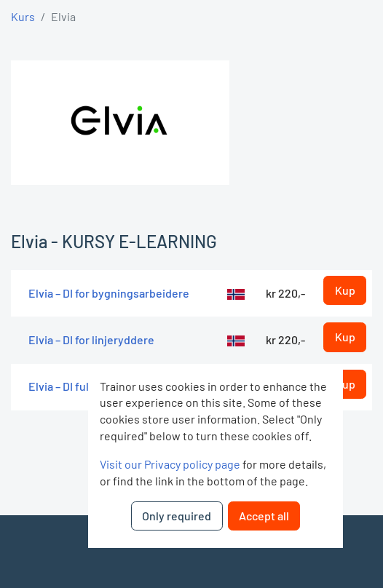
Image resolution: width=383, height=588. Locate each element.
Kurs (23, 16)
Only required (177, 516)
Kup (345, 290)
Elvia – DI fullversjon (79, 386)
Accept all (264, 516)
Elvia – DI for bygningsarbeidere (109, 293)
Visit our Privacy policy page (170, 464)
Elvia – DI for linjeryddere (91, 339)
